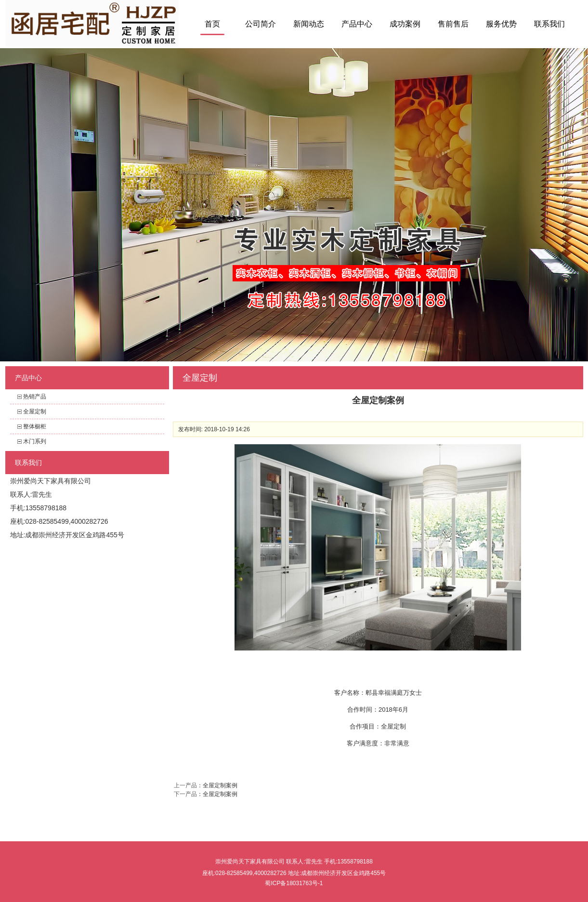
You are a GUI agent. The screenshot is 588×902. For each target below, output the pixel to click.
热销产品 (35, 397)
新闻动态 (309, 24)
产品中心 (357, 24)
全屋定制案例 (220, 785)
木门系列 (35, 441)
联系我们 (549, 24)
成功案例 (405, 24)
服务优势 (501, 24)
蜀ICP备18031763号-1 (294, 883)
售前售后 (453, 24)
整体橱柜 (35, 426)
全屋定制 (35, 411)
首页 (212, 24)
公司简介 (261, 24)
